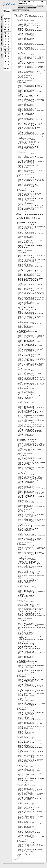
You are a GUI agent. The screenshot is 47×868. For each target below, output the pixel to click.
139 (5, 32)
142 (5, 37)
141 (5, 35)
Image (31, 6)
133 (5, 23)
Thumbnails (2, 19)
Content (2, 26)
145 (5, 42)
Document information (30, 7)
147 (5, 45)
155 (5, 57)
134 (5, 25)
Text (20, 6)
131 (5, 20)
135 (5, 26)
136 (5, 28)
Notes (2, 44)
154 (5, 55)
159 (5, 63)
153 (5, 54)
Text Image (25, 6)
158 (5, 62)
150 (5, 49)
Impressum (23, 864)
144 (5, 40)
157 (5, 60)
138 (5, 31)
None (2, 56)
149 (5, 48)
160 (5, 65)
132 (5, 21)
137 (5, 29)
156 (5, 58)
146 (5, 43)
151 (5, 51)
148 (5, 46)
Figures (2, 31)
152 (5, 52)
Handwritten (2, 37)
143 (5, 38)
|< (15, 11)
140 (5, 34)
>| (29, 11)
